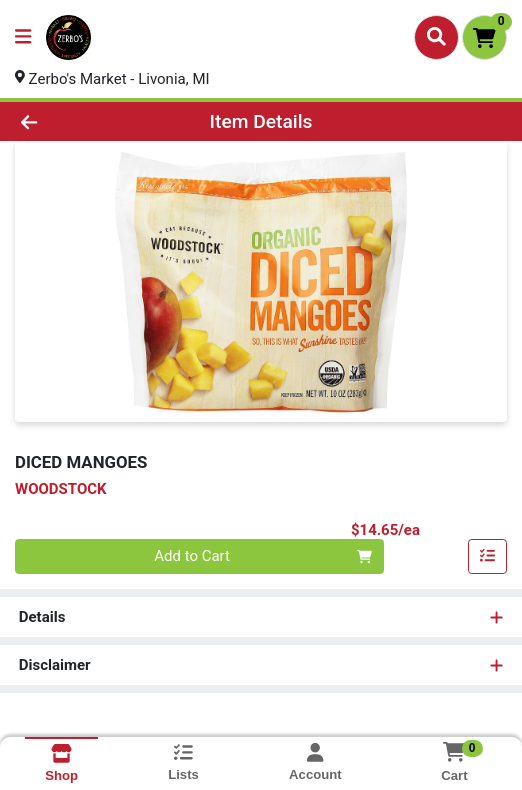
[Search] (436, 37)
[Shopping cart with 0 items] (484, 37)
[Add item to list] (488, 557)
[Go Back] (76, 121)
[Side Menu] (23, 37)
